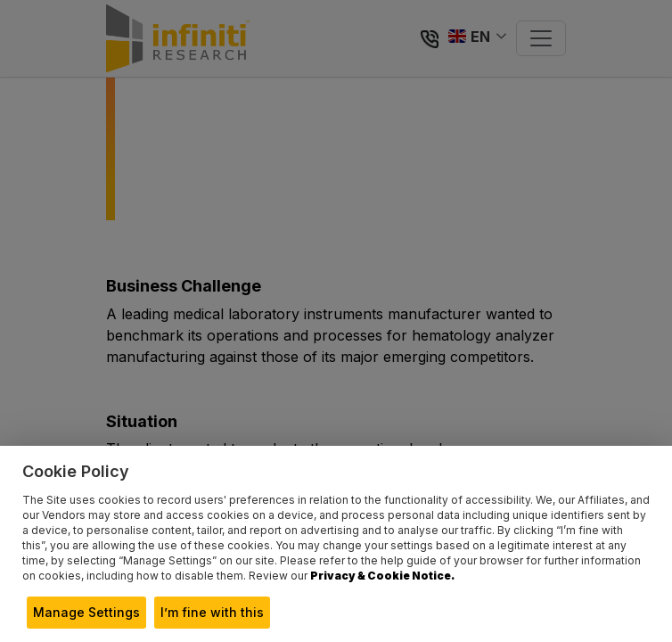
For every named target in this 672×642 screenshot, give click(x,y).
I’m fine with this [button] (212, 612)
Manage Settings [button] (86, 612)
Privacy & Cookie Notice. (382, 576)
